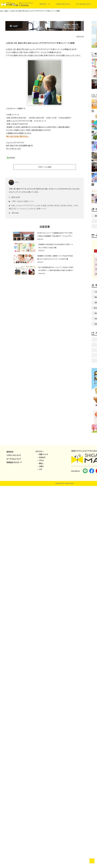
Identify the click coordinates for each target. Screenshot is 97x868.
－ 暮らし (40, 463)
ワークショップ (22, 206)
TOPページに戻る (45, 167)
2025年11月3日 (66, 203)
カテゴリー (43, 4)
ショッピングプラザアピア (25, 203)
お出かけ (20, 199)
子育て (14, 199)
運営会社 (10, 452)
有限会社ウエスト (14, 462)
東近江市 (12, 206)
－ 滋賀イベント (43, 454)
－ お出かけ (41, 457)
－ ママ (40, 469)
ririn (14, 180)
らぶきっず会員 (41, 203)
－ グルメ (40, 460)
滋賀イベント (29, 199)
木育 (13, 203)
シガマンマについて (63, 4)
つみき (75, 203)
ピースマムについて (84, 4)
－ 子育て (40, 466)
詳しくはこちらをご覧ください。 (18, 136)
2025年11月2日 (53, 203)
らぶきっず (32, 206)
